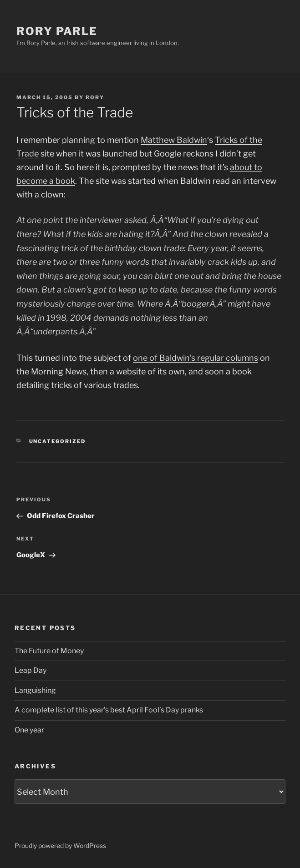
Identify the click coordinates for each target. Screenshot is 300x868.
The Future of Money (49, 651)
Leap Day (31, 670)
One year (29, 730)
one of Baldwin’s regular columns (196, 358)
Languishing (35, 690)
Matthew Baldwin (174, 140)
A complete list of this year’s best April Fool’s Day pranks (109, 710)
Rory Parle (57, 31)
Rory (95, 97)
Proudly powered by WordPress (60, 845)
